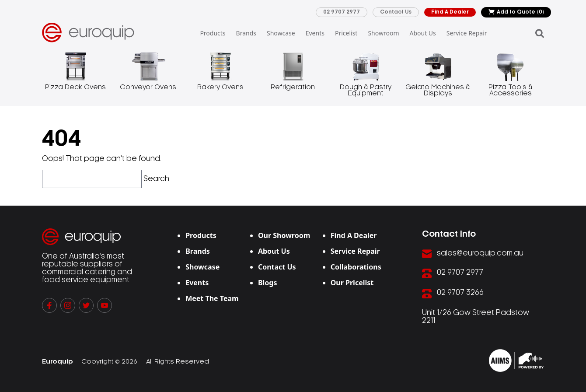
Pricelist (346, 33)
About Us (422, 33)
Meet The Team (212, 298)
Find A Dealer (450, 12)
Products (213, 33)
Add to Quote (516, 12)
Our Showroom (284, 235)
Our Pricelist (352, 283)
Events (315, 33)
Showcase (281, 33)
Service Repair (467, 33)
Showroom (383, 33)
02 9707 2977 (342, 12)
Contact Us (396, 12)
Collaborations (356, 267)
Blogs (268, 283)
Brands (246, 33)
